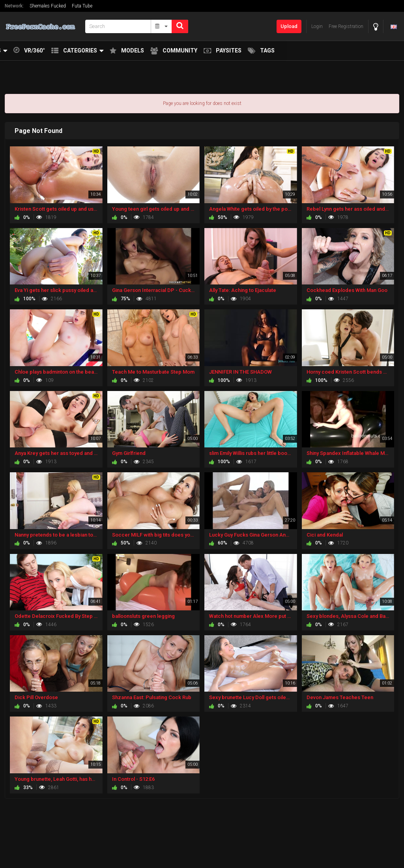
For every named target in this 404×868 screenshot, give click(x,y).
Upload (289, 26)
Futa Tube (82, 6)
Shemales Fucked (48, 6)
